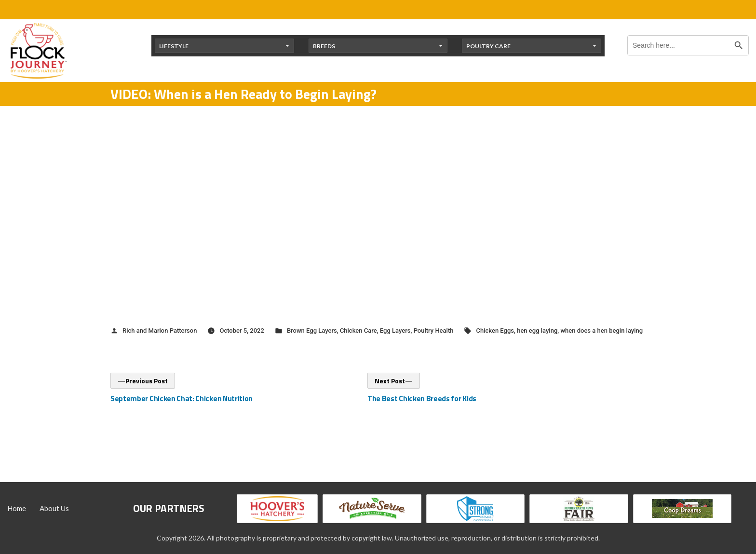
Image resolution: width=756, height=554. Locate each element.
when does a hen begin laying (601, 331)
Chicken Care (358, 331)
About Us (54, 508)
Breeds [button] (324, 46)
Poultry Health (434, 331)
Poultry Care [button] (488, 46)
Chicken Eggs (495, 331)
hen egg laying (537, 331)
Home (17, 508)
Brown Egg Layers (312, 331)
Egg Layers (395, 331)
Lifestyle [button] (174, 46)
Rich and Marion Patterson (160, 331)
